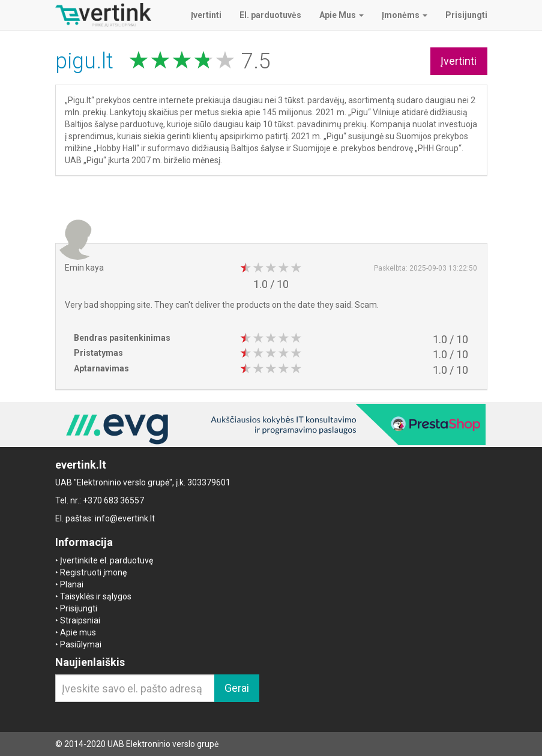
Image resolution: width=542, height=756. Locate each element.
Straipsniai (80, 620)
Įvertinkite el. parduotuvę (107, 560)
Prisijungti (79, 608)
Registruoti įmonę (93, 572)
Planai (72, 584)
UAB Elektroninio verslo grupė (163, 744)
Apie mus (78, 632)
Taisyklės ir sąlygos (96, 596)
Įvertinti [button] (459, 61)
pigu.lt (87, 61)
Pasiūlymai (81, 644)
